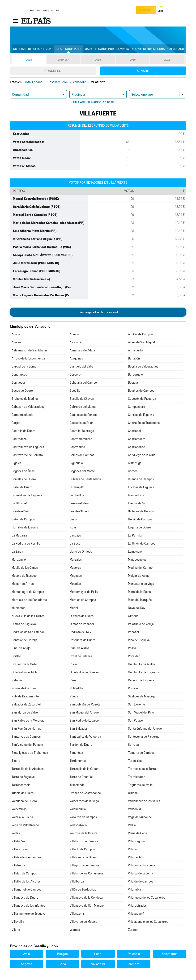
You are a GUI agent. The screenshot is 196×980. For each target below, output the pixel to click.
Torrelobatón (137, 777)
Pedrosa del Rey (80, 632)
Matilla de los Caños (25, 568)
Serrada (133, 745)
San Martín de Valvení (26, 712)
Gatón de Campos (23, 519)
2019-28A (63, 60)
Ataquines (76, 358)
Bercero (75, 375)
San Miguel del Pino (141, 712)
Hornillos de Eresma (25, 527)
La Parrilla (135, 535)
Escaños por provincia (112, 49)
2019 (29, 60)
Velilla (132, 825)
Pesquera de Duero (83, 640)
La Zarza (17, 552)
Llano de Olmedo (81, 552)
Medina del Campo (140, 568)
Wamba (75, 930)
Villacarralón (20, 849)
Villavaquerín (137, 914)
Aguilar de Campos (141, 334)
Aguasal (75, 334)
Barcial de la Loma (24, 366)
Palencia (134, 954)
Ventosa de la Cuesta (83, 833)
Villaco (132, 849)
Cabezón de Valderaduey (28, 407)
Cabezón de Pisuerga (142, 399)
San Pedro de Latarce (84, 721)
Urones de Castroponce (85, 793)
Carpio (16, 423)
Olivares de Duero (82, 616)
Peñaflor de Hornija (24, 640)
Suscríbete (145, 11)
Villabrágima (136, 841)
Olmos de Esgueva (24, 624)
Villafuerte (18, 865)
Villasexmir (77, 914)
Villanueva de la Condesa (86, 898)
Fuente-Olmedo (80, 511)
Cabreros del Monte (83, 407)
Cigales (16, 463)
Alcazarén (76, 342)
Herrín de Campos (140, 519)
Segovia (27, 964)
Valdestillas (19, 809)
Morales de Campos (83, 600)
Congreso (53, 71)
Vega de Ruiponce (140, 817)
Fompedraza (136, 495)
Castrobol (134, 431)
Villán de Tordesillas (83, 889)
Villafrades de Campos (26, 857)
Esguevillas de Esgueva (27, 495)
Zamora (134, 964)
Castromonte (137, 439)
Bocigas (133, 383)
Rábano (17, 680)
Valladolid (134, 809)
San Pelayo (135, 721)
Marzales (76, 560)
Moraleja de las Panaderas (29, 600)
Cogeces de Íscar (23, 471)
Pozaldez (134, 656)
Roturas (133, 688)
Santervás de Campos (26, 737)
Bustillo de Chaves (82, 399)
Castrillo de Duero (23, 431)
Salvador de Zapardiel (26, 704)
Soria (62, 964)
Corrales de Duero (24, 479)
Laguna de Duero (139, 527)
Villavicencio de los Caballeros (148, 922)
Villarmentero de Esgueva (29, 914)
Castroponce (136, 447)
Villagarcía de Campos (85, 865)
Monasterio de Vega (141, 584)
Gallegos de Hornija (141, 511)
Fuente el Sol (20, 511)
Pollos (132, 648)
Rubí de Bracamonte (25, 696)
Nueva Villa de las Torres (28, 616)
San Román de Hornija (26, 729)
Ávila (26, 954)
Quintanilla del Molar (25, 672)
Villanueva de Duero (25, 898)
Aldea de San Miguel (141, 342)
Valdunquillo (78, 809)
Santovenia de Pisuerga (144, 737)
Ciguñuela (76, 463)
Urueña (133, 793)
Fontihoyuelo (20, 503)
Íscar (73, 527)
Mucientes (18, 608)
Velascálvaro (78, 825)
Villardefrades (137, 906)
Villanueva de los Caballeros (147, 898)
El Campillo (77, 487)
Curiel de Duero (22, 487)
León (98, 954)
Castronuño (77, 447)
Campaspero (136, 407)
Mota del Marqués (140, 600)
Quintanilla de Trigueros (144, 672)
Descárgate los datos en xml (98, 312)
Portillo (16, 656)
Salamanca (170, 954)
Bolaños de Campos (141, 391)
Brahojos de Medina (25, 399)
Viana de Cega (138, 833)
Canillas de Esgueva (141, 415)
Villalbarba (77, 881)
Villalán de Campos (24, 873)
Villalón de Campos (141, 881)
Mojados (75, 584)
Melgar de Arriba (23, 584)
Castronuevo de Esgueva (28, 447)
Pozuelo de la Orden (25, 664)
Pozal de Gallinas (81, 656)
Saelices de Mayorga (142, 696)
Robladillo (76, 688)
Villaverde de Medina (83, 922)
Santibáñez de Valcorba (85, 737)
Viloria (16, 930)
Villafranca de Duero (83, 857)
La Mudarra (19, 535)
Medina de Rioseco (24, 576)
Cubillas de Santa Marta (85, 479)
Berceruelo (135, 375)
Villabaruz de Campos (84, 841)
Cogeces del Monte (82, 471)
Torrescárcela (21, 785)
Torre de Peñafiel (81, 777)
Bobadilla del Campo (83, 383)
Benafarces (19, 375)
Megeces (76, 576)
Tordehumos (78, 761)
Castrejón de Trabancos (144, 423)
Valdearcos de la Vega (84, 801)
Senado (143, 71)
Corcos (133, 471)
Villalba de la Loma (141, 873)
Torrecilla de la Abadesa (28, 769)
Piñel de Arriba (79, 648)
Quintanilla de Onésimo (85, 672)
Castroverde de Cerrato (27, 455)
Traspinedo (77, 785)
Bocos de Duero (22, 391)
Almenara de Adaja (82, 350)
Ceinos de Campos (82, 455)
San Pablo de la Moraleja (28, 721)
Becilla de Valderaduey (143, 366)
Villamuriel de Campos (26, 889)
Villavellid (18, 922)
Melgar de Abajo (139, 576)
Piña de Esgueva (139, 640)
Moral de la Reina (139, 592)
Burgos (62, 954)
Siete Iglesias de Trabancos (30, 753)
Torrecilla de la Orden (84, 769)
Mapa (88, 49)
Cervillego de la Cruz (142, 455)
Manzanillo (19, 560)
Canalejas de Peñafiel (84, 415)
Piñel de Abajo (21, 648)
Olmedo (133, 616)
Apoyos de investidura (148, 49)
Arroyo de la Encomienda (28, 358)
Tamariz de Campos (141, 753)
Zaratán (133, 930)
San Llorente (136, 704)
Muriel (74, 608)
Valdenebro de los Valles (144, 801)
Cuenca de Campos (141, 479)
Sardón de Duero (81, 745)
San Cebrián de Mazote (85, 704)
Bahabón (134, 358)
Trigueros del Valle (140, 785)
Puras (74, 664)
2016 (98, 60)
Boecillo (75, 391)
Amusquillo (135, 350)
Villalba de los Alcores (26, 881)
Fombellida (77, 495)
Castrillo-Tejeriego (82, 431)
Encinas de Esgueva (141, 487)
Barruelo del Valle (81, 366)
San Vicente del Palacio (27, 745)
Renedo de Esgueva (141, 680)
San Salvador (79, 729)
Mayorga (75, 568)
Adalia (16, 334)
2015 (132, 60)
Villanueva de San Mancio (87, 906)
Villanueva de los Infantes (28, 906)
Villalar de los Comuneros (87, 873)
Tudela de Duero (23, 793)
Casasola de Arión (82, 423)
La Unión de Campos (142, 543)
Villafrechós (136, 857)
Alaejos (16, 342)
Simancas (76, 753)
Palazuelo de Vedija (141, 624)
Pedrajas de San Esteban (28, 632)
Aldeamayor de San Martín (29, 350)
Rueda (74, 696)
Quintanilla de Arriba (142, 664)
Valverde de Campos (83, 817)
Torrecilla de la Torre (142, 769)
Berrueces (19, 383)
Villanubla (134, 889)
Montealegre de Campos (28, 592)
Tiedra (16, 761)
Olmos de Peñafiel (82, 624)
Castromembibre (81, 439)
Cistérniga (135, 463)
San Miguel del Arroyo (84, 712)
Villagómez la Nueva (141, 865)
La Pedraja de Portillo (26, 543)
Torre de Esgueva (23, 777)
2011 (167, 60)
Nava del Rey (137, 608)
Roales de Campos (24, 688)
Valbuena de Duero (24, 801)
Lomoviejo (135, 552)
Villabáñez (18, 841)
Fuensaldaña (136, 503)
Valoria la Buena (22, 817)
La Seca (75, 543)
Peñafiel (133, 632)
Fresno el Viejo (79, 503)
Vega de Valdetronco (25, 825)
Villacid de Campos (82, 849)
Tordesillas (135, 761)
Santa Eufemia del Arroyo (145, 729)
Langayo (75, 535)
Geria (73, 519)
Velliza (16, 833)
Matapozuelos (137, 560)
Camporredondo (22, 415)
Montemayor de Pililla (84, 592)
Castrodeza (19, 439)
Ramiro (75, 680)
